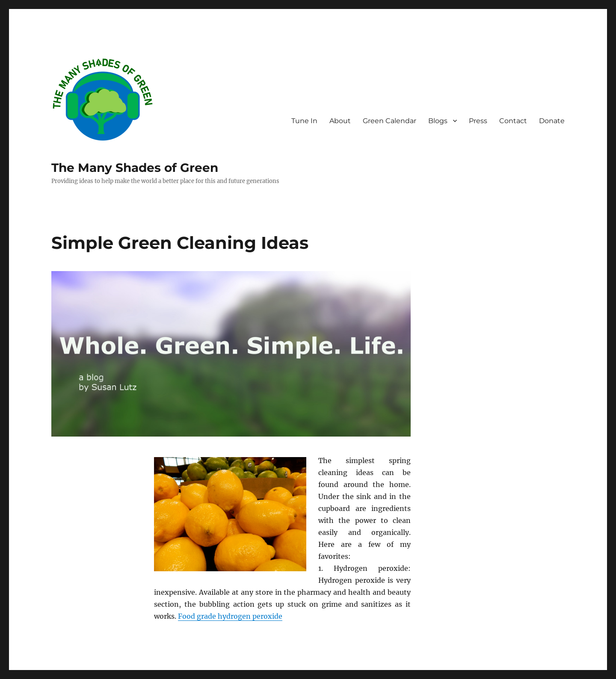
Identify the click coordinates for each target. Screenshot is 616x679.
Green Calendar (389, 121)
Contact (513, 121)
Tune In (304, 121)
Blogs (438, 121)
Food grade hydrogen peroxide (230, 616)
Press (478, 121)
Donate (552, 121)
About (340, 121)
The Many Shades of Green (135, 168)
